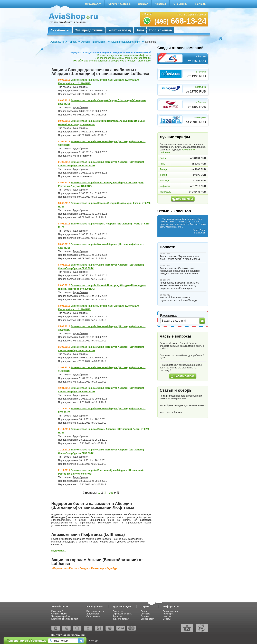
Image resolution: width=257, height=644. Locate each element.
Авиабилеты (60, 30)
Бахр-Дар (165, 180)
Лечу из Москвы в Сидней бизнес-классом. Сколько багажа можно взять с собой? (182, 346)
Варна (163, 158)
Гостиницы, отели (95, 611)
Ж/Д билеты (92, 614)
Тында (163, 169)
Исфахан (165, 186)
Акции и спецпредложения (126, 42)
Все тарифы (185, 199)
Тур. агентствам (121, 619)
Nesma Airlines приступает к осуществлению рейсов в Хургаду (178, 299)
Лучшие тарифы (175, 137)
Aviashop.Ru (57, 42)
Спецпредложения (89, 30)
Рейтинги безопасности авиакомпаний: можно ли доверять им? (181, 397)
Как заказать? (93, 4)
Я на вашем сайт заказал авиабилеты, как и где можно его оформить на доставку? (181, 368)
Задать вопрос (184, 376)
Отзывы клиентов (174, 211)
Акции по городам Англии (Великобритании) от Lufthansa (97, 562)
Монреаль (165, 192)
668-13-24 (180, 21)
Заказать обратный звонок (192, 15)
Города (73, 42)
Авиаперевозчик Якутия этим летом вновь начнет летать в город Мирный (180, 258)
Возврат (143, 4)
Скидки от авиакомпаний (180, 48)
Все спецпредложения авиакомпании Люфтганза (124, 55)
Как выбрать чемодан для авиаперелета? (183, 405)
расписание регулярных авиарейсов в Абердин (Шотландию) (112, 61)
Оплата (144, 611)
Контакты (201, 4)
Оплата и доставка (119, 4)
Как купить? (57, 611)
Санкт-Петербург (90, 641)
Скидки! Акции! (59, 614)
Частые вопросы (175, 336)
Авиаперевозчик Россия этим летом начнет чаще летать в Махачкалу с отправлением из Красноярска (180, 285)
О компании (180, 4)
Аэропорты (169, 614)
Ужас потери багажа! (171, 412)
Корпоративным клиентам (65, 619)
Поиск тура (118, 611)
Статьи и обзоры (176, 390)
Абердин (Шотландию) (94, 42)
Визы (140, 30)
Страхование (93, 616)
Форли (163, 175)
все (111, 493)
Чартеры (161, 4)
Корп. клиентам (161, 30)
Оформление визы (122, 614)
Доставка (145, 614)
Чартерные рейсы (61, 616)
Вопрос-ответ (147, 619)
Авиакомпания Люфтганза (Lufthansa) (88, 534)
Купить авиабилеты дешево (67, 22)
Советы (167, 619)
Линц (163, 164)
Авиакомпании (170, 611)
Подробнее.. (59, 551)
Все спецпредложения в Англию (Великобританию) (123, 58)
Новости (168, 247)
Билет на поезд (119, 30)
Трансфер (118, 616)
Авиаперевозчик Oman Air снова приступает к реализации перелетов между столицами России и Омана (180, 271)
